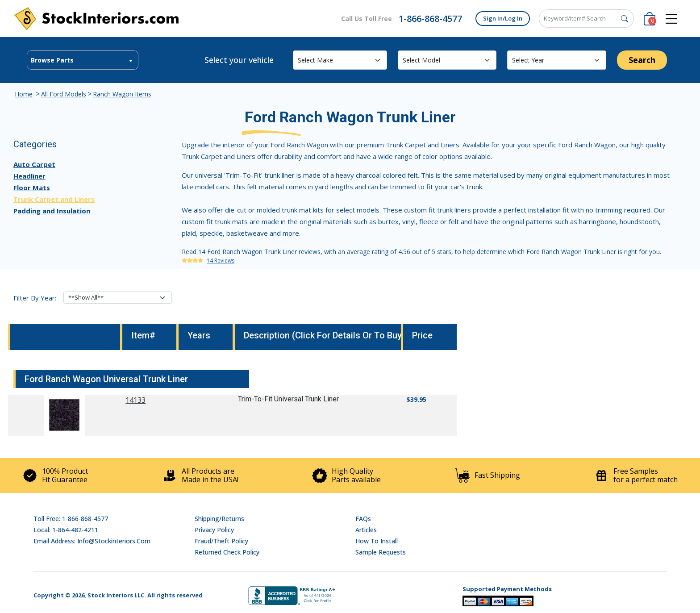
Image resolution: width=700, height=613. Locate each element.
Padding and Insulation (52, 211)
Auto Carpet (34, 164)
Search (642, 60)
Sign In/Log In (503, 18)
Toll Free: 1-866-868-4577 (71, 519)
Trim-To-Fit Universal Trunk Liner (288, 399)
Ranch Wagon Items (122, 94)
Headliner (29, 176)
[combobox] (83, 60)
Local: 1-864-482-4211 (66, 530)
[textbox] (83, 60)
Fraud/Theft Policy (221, 541)
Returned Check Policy (227, 552)
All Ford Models (64, 94)
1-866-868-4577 (430, 19)
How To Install (377, 541)
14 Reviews (221, 261)
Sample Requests (381, 552)
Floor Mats (32, 188)
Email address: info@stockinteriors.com (92, 541)
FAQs (363, 519)
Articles (366, 530)
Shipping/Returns (219, 519)
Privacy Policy (214, 530)
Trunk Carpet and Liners (54, 199)
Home (24, 94)
